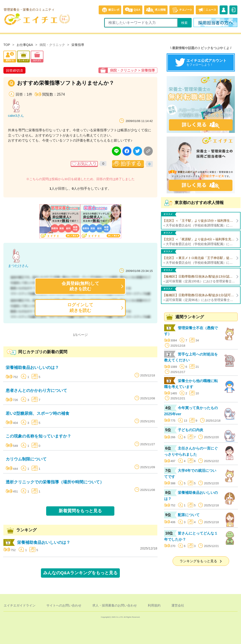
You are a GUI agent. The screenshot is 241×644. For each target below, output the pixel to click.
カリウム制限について (26, 459)
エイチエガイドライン (20, 605)
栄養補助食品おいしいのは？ (32, 368)
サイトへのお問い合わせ (64, 605)
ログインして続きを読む (80, 307)
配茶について (189, 515)
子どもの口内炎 (191, 430)
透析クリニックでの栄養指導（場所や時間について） (55, 482)
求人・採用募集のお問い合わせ (115, 605)
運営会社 (178, 605)
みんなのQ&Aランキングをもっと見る (80, 573)
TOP (7, 45)
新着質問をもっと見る (80, 511)
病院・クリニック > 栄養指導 (132, 70)
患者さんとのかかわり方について (36, 390)
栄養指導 (78, 45)
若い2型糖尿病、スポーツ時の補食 (38, 413)
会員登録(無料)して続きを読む (80, 286)
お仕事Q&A (25, 45)
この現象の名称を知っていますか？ (38, 436)
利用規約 (154, 605)
